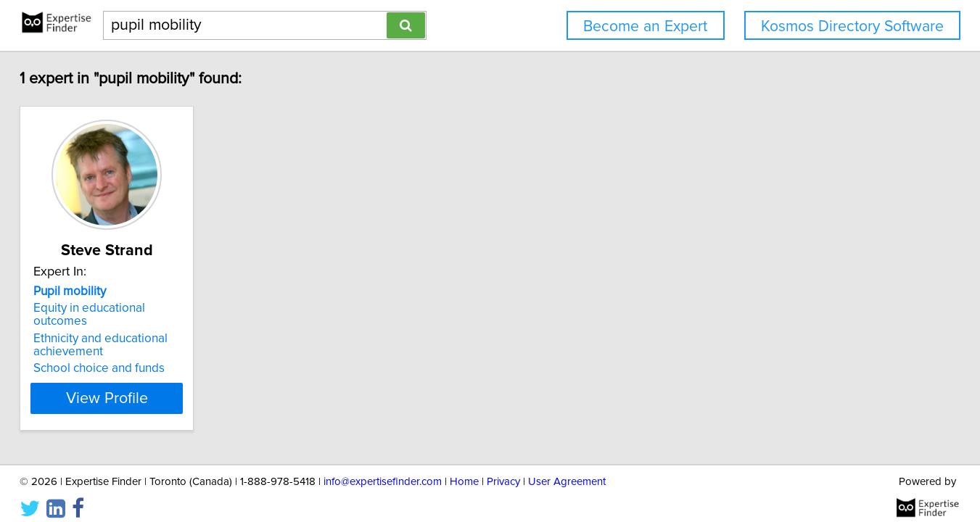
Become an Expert (645, 26)
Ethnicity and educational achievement (136, 332)
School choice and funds (135, 355)
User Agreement (567, 469)
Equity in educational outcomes (153, 308)
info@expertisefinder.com (383, 469)
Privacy (503, 469)
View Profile (160, 385)
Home (464, 469)
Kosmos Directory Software (852, 26)
